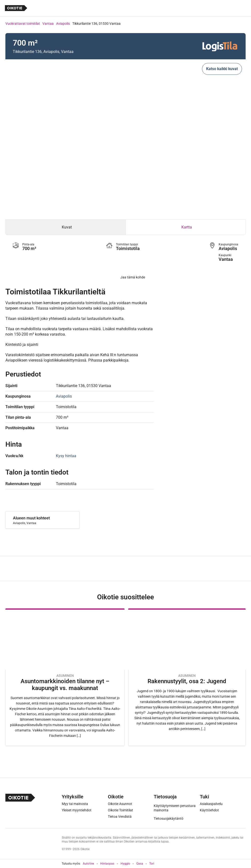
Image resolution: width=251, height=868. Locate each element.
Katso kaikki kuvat (222, 69)
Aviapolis (63, 24)
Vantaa (48, 24)
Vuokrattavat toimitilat (23, 24)
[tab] (66, 227)
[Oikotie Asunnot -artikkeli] (65, 677)
